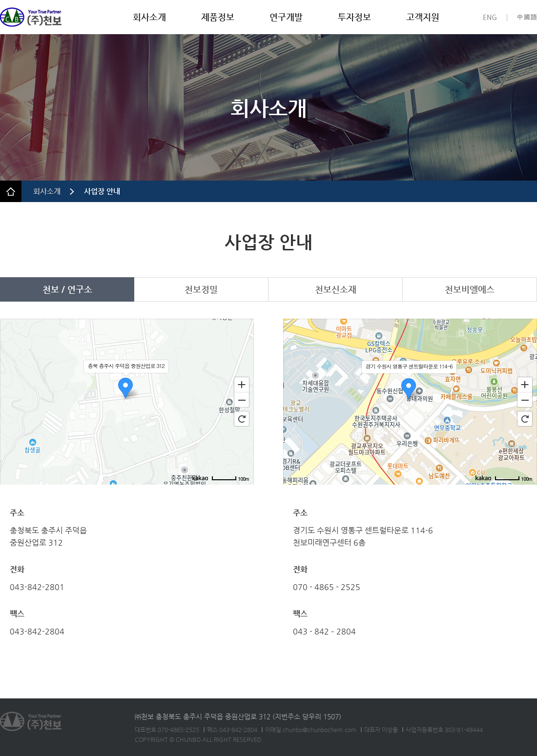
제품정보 (218, 17)
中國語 (527, 17)
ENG (490, 17)
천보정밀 (201, 289)
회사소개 (149, 17)
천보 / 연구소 (67, 289)
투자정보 (354, 17)
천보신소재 (336, 289)
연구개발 (286, 17)
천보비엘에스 (470, 289)
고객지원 (423, 17)
